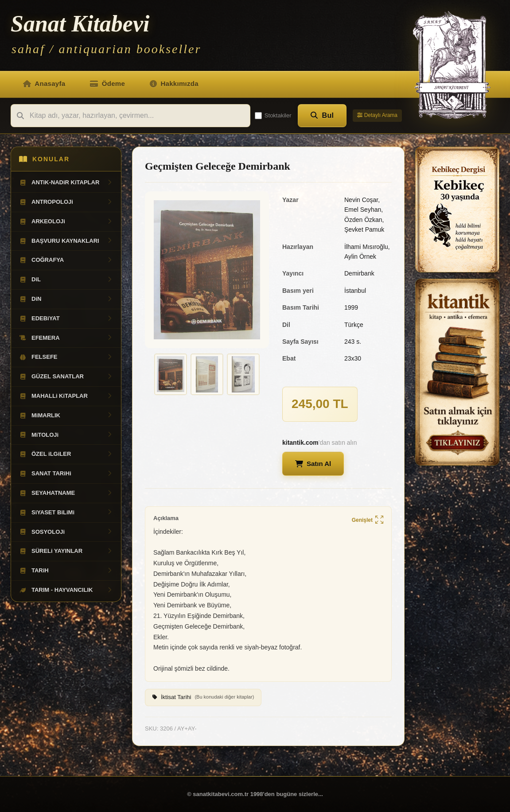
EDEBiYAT (66, 319)
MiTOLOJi (66, 435)
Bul (322, 115)
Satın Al (313, 464)
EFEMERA (66, 338)
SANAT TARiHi (66, 474)
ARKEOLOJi (66, 221)
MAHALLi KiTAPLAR (66, 396)
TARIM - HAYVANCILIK (66, 590)
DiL (66, 280)
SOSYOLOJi (66, 532)
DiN (66, 299)
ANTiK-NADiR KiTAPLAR (66, 183)
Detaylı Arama (377, 115)
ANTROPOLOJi (66, 202)
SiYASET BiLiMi (66, 513)
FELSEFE (66, 357)
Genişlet (368, 520)
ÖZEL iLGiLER (66, 454)
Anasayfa (44, 84)
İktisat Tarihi (203, 697)
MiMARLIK (66, 416)
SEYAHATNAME (66, 493)
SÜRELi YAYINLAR (66, 551)
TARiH (66, 571)
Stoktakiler (273, 116)
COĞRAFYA (66, 260)
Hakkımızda (174, 84)
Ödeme (107, 84)
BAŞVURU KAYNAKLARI (66, 241)
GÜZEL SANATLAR (66, 377)
